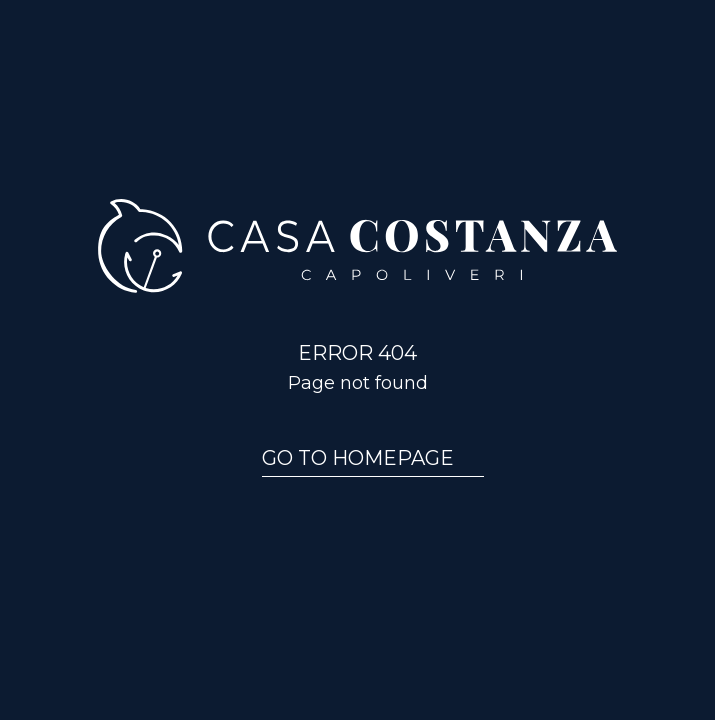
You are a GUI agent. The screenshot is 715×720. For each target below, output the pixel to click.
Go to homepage (358, 458)
